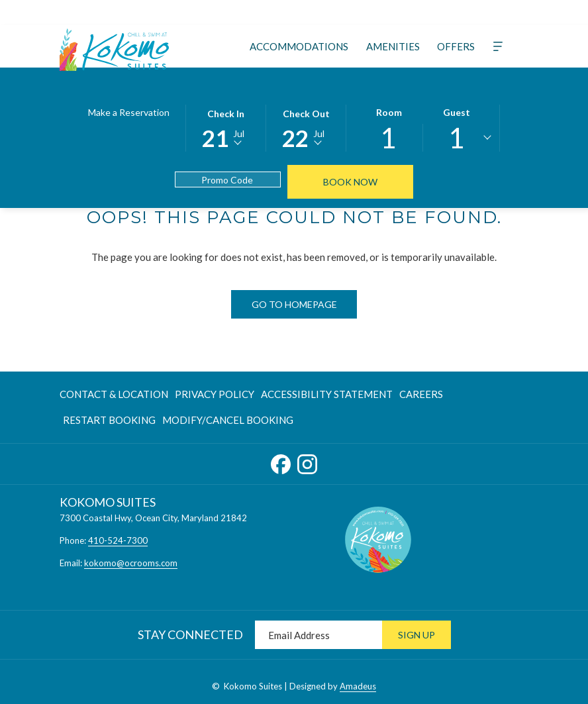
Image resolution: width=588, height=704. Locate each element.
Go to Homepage (294, 304)
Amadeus (358, 686)
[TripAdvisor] (183, 12)
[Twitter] (160, 12)
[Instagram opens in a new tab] (307, 462)
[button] (226, 127)
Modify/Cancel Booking (228, 420)
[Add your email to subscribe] (318, 635)
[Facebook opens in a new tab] (281, 462)
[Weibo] (374, 12)
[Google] (303, 12)
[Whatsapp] (350, 12)
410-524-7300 (118, 540)
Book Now (350, 182)
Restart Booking (109, 420)
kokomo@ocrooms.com (131, 563)
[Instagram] (207, 12)
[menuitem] (299, 46)
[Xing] (279, 12)
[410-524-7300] (477, 13)
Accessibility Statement (327, 394)
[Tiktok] (255, 12)
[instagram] (422, 12)
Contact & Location (114, 394)
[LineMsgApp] (326, 12)
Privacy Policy (215, 394)
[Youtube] (231, 12)
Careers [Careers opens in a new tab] (421, 396)
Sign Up (416, 635)
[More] (498, 46)
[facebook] (398, 12)
